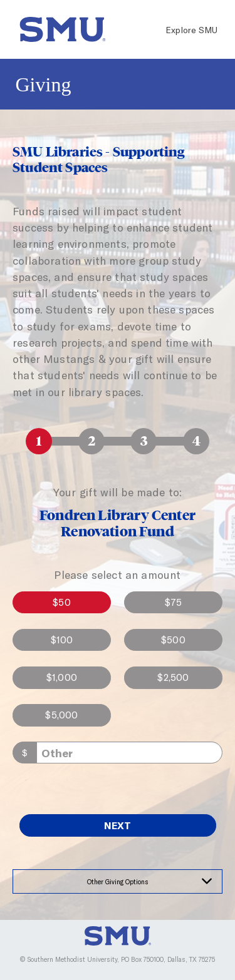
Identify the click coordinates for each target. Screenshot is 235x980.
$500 (173, 640)
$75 (174, 602)
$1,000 (62, 677)
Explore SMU (191, 30)
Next (118, 825)
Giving (44, 84)
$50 (62, 602)
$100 (62, 640)
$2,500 (173, 677)
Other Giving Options (118, 881)
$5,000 (61, 715)
